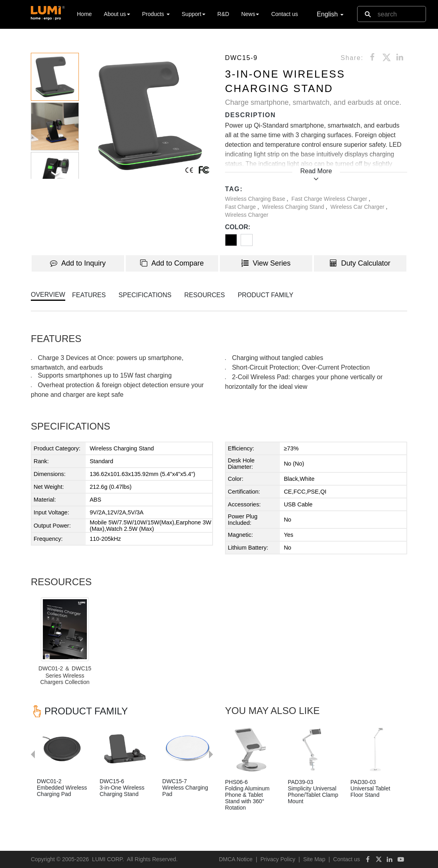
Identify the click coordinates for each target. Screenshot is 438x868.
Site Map (314, 859)
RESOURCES (204, 295)
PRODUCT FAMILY (266, 295)
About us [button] (117, 14)
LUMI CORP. (108, 859)
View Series (266, 263)
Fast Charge (241, 207)
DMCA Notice (236, 859)
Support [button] (194, 14)
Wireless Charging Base (256, 199)
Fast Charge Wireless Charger (330, 199)
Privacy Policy (278, 859)
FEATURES (89, 295)
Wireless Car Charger (358, 207)
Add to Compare (172, 263)
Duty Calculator (360, 263)
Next (215, 716)
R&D (223, 14)
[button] (150, 116)
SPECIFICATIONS (145, 295)
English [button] (330, 14)
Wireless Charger (247, 215)
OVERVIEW (48, 295)
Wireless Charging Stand (294, 207)
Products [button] (156, 14)
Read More (316, 171)
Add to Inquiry (78, 263)
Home (84, 13)
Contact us (284, 14)
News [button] (250, 14)
